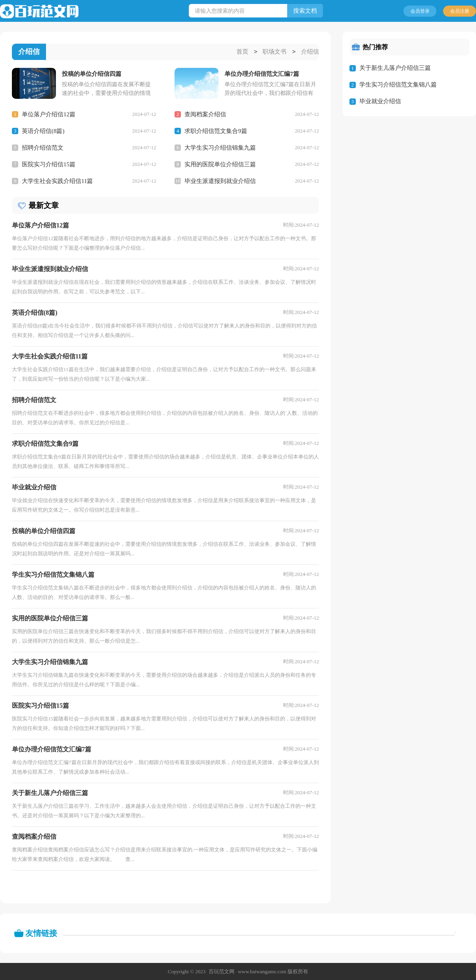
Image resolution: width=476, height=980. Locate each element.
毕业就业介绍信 (380, 101)
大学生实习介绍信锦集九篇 (220, 147)
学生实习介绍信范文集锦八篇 (398, 85)
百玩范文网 (222, 971)
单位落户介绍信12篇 (49, 114)
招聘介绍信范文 (43, 147)
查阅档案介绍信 (205, 114)
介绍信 (310, 52)
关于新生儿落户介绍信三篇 (395, 68)
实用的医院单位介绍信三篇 (220, 164)
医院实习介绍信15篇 (49, 164)
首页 (242, 52)
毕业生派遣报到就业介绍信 (220, 181)
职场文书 (274, 52)
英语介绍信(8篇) (43, 131)
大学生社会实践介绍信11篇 (57, 181)
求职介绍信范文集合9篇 (216, 131)
